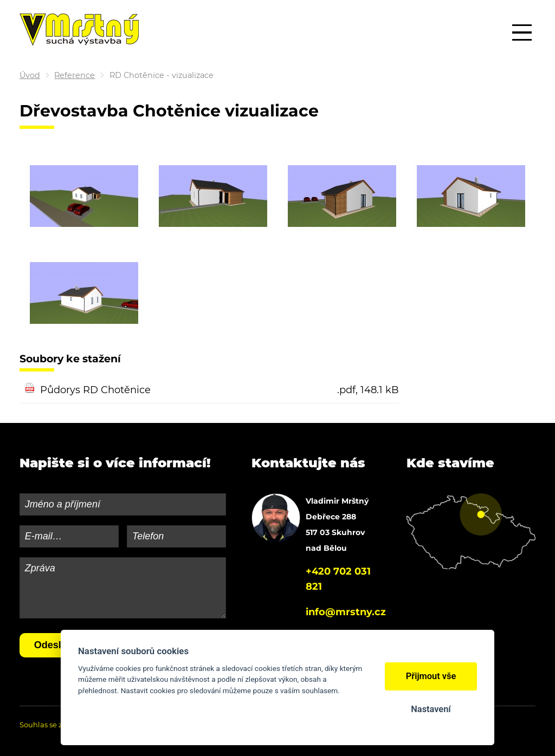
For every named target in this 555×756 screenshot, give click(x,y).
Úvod (30, 75)
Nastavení (431, 709)
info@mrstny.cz (346, 612)
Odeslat (52, 645)
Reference (75, 75)
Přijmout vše (431, 676)
